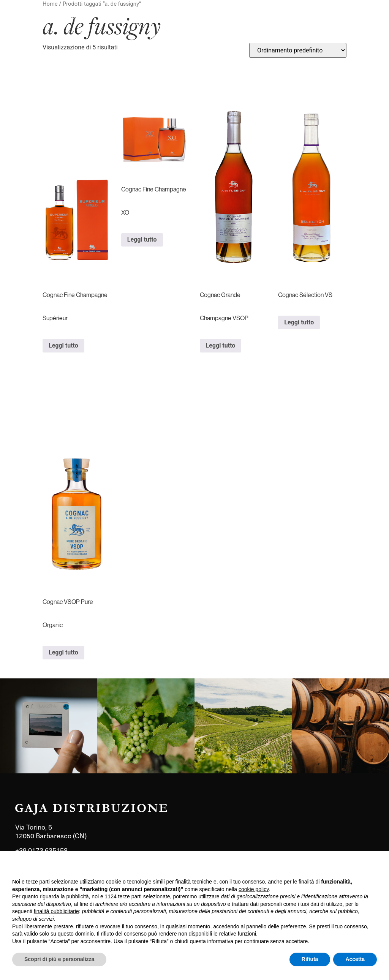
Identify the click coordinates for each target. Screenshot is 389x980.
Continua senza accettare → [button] (342, 867)
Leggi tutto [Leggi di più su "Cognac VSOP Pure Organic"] (63, 652)
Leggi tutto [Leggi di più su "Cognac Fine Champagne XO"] (142, 239)
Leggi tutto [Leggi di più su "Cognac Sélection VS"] (299, 322)
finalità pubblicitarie (56, 911)
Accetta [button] (355, 959)
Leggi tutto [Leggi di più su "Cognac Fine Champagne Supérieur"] (63, 345)
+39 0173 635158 (41, 850)
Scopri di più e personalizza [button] (59, 959)
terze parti (130, 896)
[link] (49, 726)
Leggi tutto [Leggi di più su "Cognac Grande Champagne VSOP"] (221, 345)
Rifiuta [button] (310, 959)
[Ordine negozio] (298, 50)
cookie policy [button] (254, 889)
